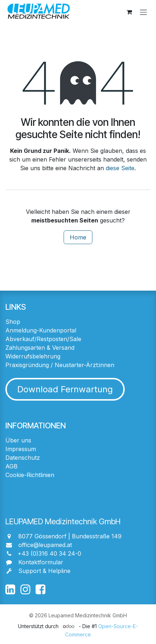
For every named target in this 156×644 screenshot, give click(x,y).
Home (78, 237)
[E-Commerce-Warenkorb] (129, 12)
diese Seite (120, 168)
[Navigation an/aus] (143, 12)
